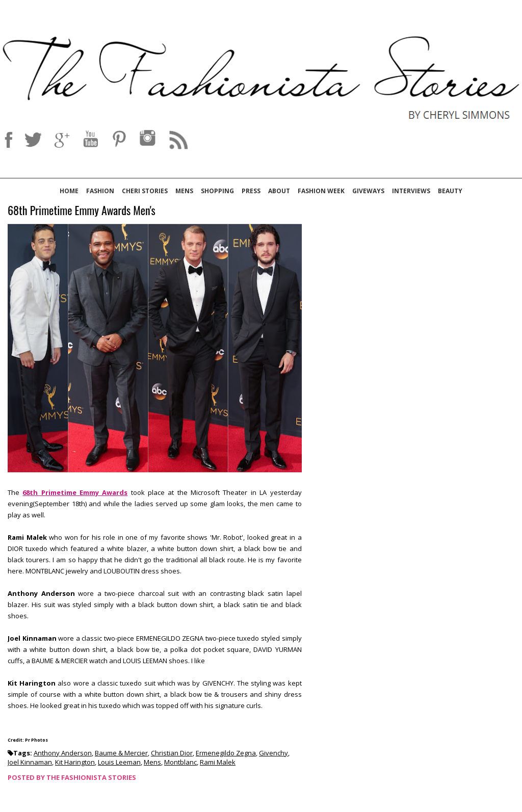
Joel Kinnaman (30, 762)
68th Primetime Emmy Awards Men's (82, 211)
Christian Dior (172, 753)
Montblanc (180, 762)
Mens (184, 191)
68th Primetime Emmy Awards (75, 492)
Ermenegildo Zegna (226, 753)
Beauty (450, 191)
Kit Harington (75, 762)
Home (69, 191)
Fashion (100, 191)
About (279, 191)
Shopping (217, 191)
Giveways (368, 191)
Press (251, 191)
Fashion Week (321, 191)
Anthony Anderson (63, 753)
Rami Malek (218, 762)
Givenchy (273, 753)
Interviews (411, 191)
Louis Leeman (119, 762)
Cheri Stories (145, 191)
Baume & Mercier (121, 753)
